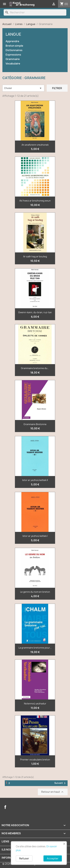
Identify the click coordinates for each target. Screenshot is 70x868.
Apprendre (12, 41)
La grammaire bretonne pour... (35, 648)
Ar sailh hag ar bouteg (35, 256)
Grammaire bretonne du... (35, 368)
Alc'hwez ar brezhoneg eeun (35, 201)
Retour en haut (53, 792)
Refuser (24, 858)
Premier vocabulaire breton (35, 760)
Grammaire (13, 59)
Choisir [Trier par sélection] (23, 88)
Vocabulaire (13, 64)
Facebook (5, 807)
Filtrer (57, 88)
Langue (13, 34)
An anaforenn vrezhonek (35, 145)
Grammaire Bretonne (35, 424)
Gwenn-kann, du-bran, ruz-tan (35, 312)
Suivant (60, 783)
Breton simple (14, 46)
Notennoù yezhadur (35, 704)
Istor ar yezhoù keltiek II (35, 480)
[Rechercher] (35, 12)
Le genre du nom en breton (35, 592)
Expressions (13, 55)
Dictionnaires (14, 50)
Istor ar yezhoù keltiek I (35, 536)
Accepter (53, 858)
